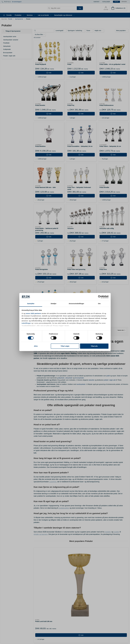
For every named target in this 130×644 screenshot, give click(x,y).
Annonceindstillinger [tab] (76, 304)
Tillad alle (94, 346)
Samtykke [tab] (31, 304)
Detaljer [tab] (54, 304)
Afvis (36, 346)
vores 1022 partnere (33, 313)
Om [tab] (99, 304)
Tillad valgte (65, 346)
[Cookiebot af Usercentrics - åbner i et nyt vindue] (100, 297)
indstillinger (26, 323)
